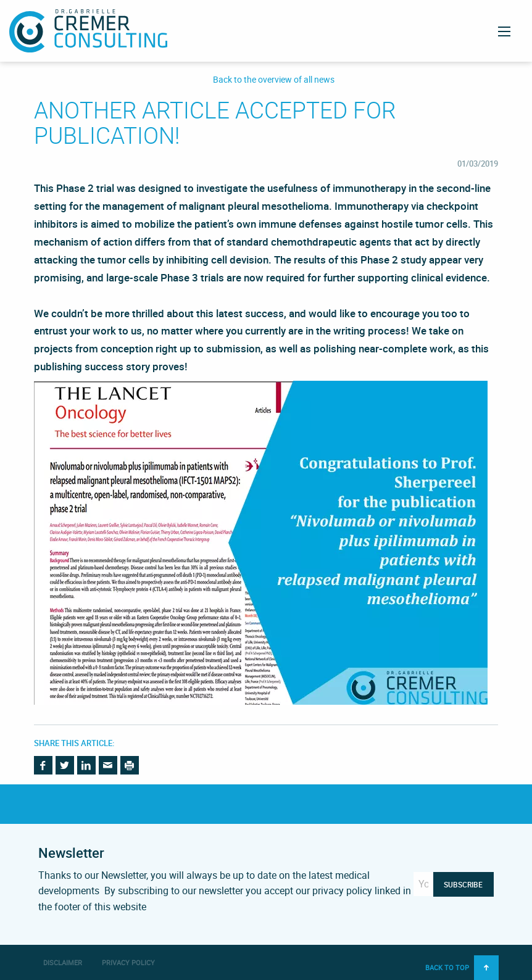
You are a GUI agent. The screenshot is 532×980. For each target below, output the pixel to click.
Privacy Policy (128, 962)
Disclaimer (63, 962)
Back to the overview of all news (274, 80)
